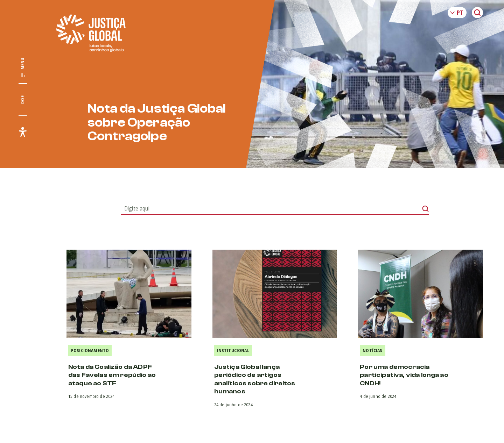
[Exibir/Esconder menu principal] (23, 68)
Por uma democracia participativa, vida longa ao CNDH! (404, 375)
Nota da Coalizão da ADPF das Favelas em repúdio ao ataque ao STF (112, 375)
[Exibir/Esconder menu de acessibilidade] (23, 132)
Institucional (233, 351)
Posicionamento (90, 351)
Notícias (372, 351)
